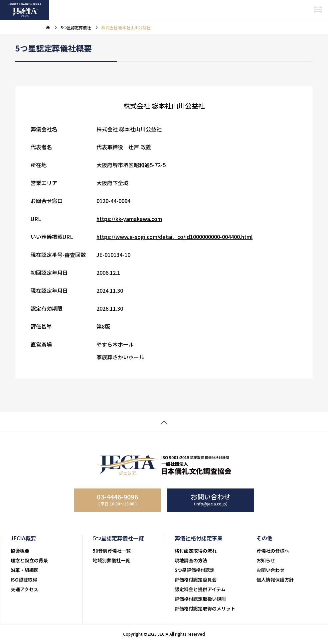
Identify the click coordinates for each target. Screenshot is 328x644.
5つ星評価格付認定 (195, 570)
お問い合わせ (270, 570)
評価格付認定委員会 (196, 580)
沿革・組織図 (25, 570)
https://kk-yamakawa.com (129, 220)
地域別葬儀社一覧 (111, 560)
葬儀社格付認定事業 (199, 538)
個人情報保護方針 (275, 580)
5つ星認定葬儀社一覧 (118, 538)
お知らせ (266, 560)
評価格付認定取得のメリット (205, 608)
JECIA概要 (23, 538)
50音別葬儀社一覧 (112, 551)
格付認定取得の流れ (196, 551)
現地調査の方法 (191, 560)
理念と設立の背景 (29, 560)
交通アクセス (24, 589)
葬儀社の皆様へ (273, 551)
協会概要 (20, 551)
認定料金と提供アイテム (200, 589)
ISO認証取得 (24, 580)
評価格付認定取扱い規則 (200, 599)
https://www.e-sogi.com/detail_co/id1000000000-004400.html (174, 238)
